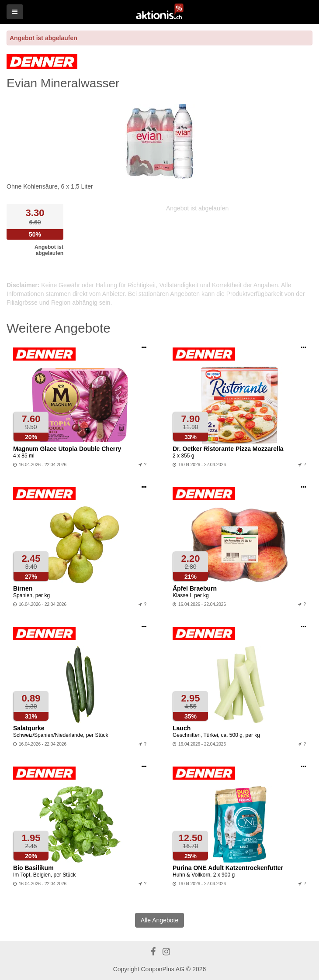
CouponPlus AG (163, 969)
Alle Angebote (159, 920)
